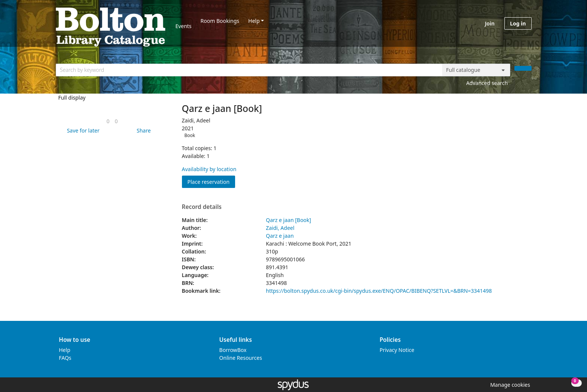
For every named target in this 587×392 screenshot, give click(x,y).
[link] (108, 121)
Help (254, 21)
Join (490, 23)
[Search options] (476, 70)
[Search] (523, 68)
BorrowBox (233, 350)
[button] (82, 130)
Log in (518, 23)
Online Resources (241, 358)
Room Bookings (220, 21)
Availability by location (209, 169)
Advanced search (487, 83)
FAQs (65, 358)
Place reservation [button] (212, 181)
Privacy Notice (397, 350)
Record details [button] (202, 207)
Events (183, 26)
